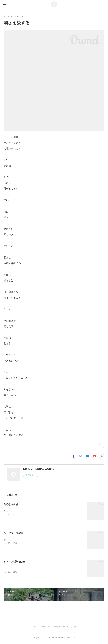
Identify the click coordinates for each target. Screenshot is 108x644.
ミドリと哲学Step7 (14, 562)
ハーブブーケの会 (13, 533)
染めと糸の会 (11, 504)
